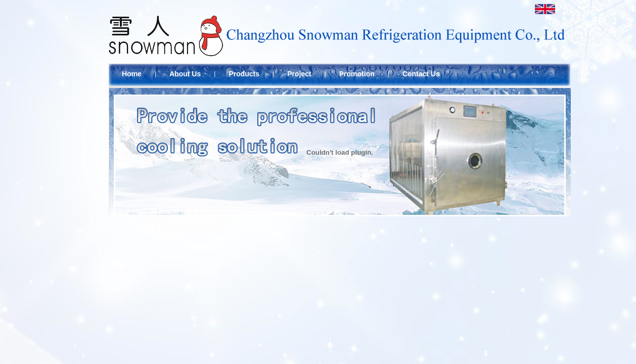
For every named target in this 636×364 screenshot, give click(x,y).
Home (132, 74)
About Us (185, 74)
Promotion (357, 74)
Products (244, 74)
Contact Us (421, 74)
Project (299, 74)
